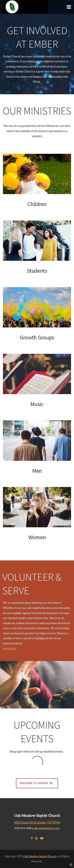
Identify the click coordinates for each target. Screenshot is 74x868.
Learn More (10, 648)
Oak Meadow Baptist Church (40, 856)
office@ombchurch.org (47, 828)
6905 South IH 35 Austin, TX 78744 (37, 822)
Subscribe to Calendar (37, 783)
